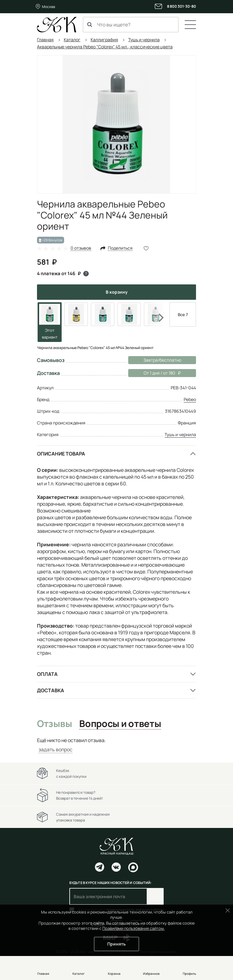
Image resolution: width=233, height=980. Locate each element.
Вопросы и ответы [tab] (120, 724)
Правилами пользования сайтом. (133, 928)
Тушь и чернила (180, 434)
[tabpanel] (116, 745)
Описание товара (61, 454)
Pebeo (190, 399)
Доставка (51, 690)
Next (157, 317)
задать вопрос (55, 749)
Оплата (47, 674)
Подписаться (155, 896)
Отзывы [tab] (54, 724)
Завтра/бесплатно (162, 360)
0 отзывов (81, 248)
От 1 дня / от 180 (154, 373)
